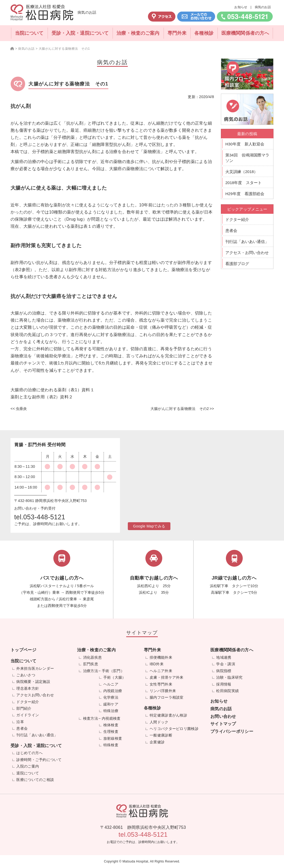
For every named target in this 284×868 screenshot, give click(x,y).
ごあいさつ (26, 675)
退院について (28, 773)
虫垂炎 (21, 409)
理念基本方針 (28, 688)
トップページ (23, 650)
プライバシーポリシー (232, 731)
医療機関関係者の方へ (245, 33)
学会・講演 (226, 664)
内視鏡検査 (111, 718)
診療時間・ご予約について (39, 760)
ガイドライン (28, 715)
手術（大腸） (115, 677)
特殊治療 (111, 711)
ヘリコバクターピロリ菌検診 (174, 729)
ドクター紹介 (237, 219)
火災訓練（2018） (242, 172)
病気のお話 (263, 7)
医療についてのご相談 (35, 780)
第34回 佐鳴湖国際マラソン (247, 158)
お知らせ (241, 7)
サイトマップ (223, 724)
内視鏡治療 (113, 691)
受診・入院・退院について (80, 33)
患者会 (231, 230)
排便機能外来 (161, 657)
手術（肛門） (113, 671)
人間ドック (159, 722)
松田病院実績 (227, 691)
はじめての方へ (29, 753)
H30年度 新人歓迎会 (245, 144)
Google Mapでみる (149, 526)
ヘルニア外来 (161, 671)
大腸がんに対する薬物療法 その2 (180, 409)
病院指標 (224, 671)
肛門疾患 (91, 664)
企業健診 (157, 742)
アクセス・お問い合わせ (247, 253)
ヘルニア (111, 684)
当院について (29, 33)
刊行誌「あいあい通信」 (247, 242)
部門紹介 (24, 708)
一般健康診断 (161, 735)
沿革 (20, 722)
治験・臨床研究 (229, 677)
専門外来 (177, 33)
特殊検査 (111, 745)
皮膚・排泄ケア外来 (167, 677)
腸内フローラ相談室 (167, 697)
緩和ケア (111, 704)
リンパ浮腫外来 (163, 691)
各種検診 (204, 33)
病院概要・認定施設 (33, 682)
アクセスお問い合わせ (35, 695)
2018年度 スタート (244, 183)
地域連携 (224, 657)
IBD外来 (157, 664)
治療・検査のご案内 (138, 33)
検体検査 (111, 725)
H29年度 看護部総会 (245, 194)
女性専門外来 (161, 684)
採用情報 (224, 684)
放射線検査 (113, 738)
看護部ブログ (237, 264)
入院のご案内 (28, 766)
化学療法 (111, 697)
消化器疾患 (93, 657)
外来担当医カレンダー (35, 668)
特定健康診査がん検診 (168, 715)
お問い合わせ (223, 716)
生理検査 (111, 732)
